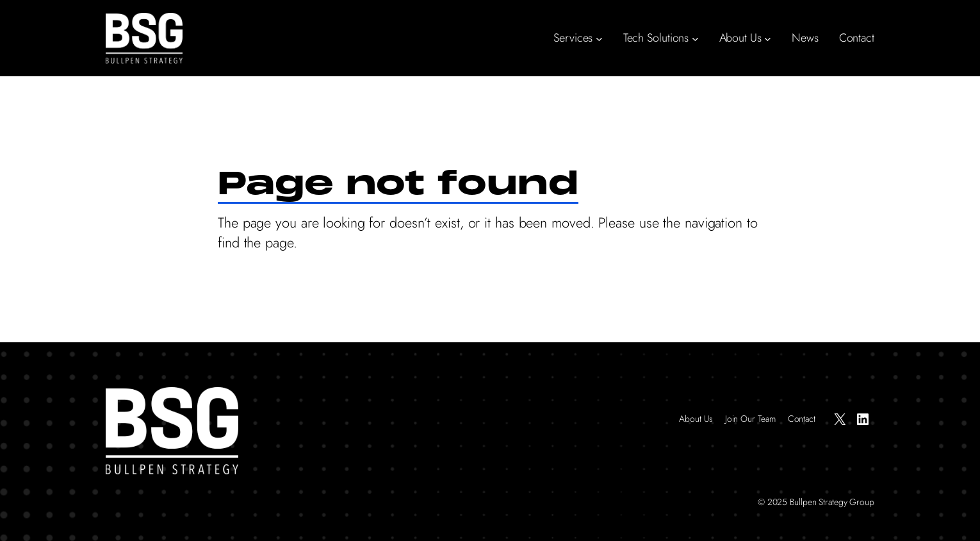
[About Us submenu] (768, 38)
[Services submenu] (599, 38)
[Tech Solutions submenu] (695, 38)
